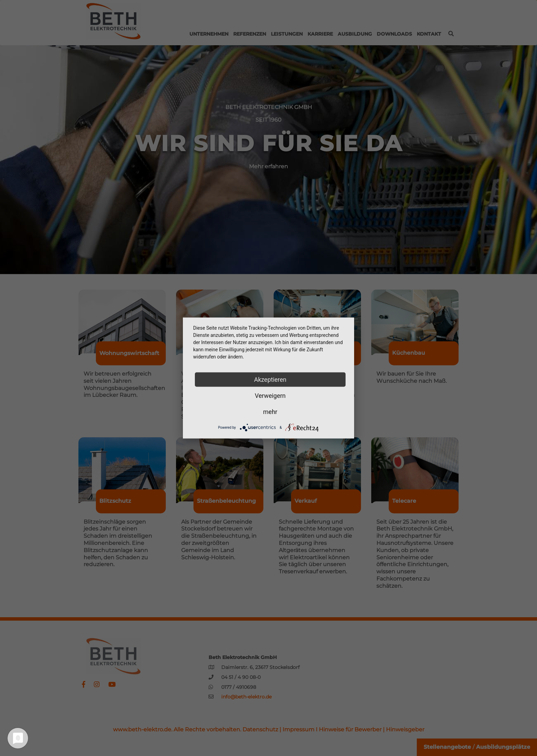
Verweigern (270, 396)
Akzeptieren (270, 380)
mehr (270, 412)
